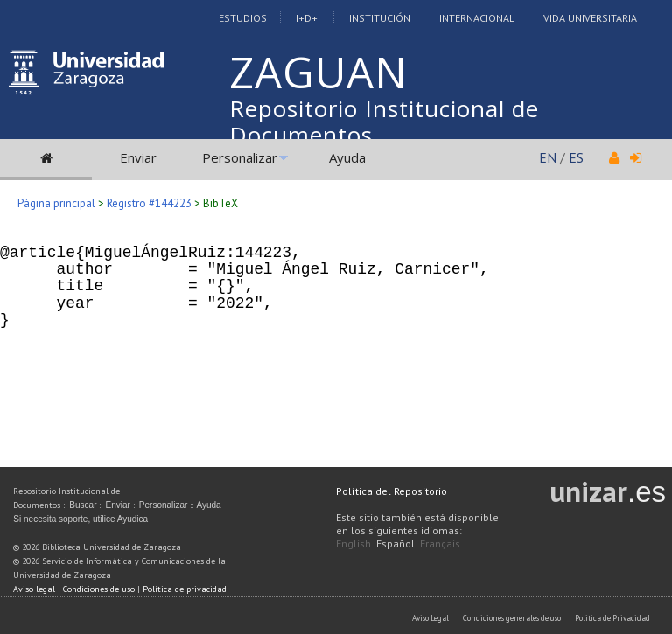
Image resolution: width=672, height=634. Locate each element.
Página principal (56, 203)
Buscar (83, 505)
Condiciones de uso (99, 589)
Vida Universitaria (590, 18)
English (353, 543)
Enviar (138, 157)
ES (576, 157)
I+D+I (308, 18)
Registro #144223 (149, 203)
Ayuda (347, 157)
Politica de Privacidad (612, 618)
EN (548, 157)
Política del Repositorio (392, 491)
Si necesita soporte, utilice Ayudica (80, 519)
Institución (380, 18)
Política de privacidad (185, 589)
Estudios (243, 18)
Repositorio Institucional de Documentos (384, 122)
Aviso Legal (430, 618)
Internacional (477, 18)
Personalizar (240, 157)
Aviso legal (34, 589)
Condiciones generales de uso (512, 618)
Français (440, 543)
